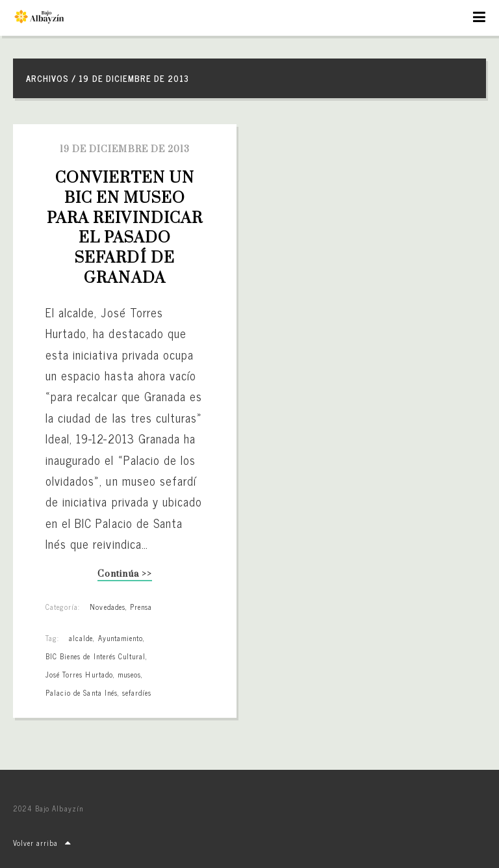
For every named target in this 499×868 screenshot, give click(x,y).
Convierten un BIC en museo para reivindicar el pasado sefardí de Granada (127, 228)
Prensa (141, 607)
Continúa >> (124, 575)
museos (129, 674)
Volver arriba (42, 843)
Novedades (107, 607)
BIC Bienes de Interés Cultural (96, 656)
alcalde (81, 638)
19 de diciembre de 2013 (125, 150)
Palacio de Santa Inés (82, 692)
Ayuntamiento (121, 638)
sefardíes (137, 692)
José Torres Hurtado (79, 674)
